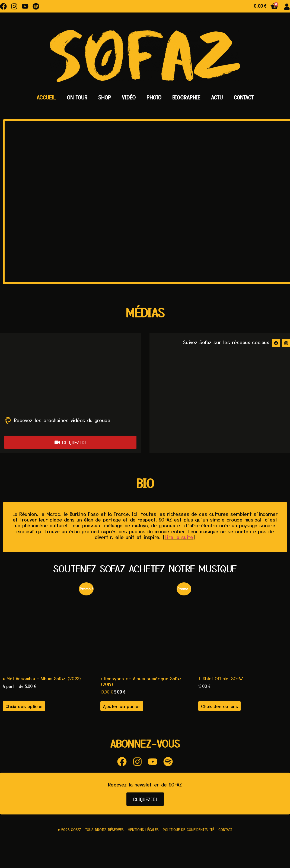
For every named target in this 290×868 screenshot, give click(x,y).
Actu (217, 97)
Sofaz (76, 830)
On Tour (77, 97)
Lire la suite (179, 537)
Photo (154, 97)
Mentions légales (143, 830)
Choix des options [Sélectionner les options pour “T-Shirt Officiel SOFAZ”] (219, 706)
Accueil (46, 97)
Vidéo (129, 97)
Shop (105, 97)
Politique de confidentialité (189, 830)
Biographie (186, 97)
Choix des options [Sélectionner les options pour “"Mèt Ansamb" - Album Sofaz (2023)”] (24, 706)
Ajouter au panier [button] (122, 706)
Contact (244, 97)
